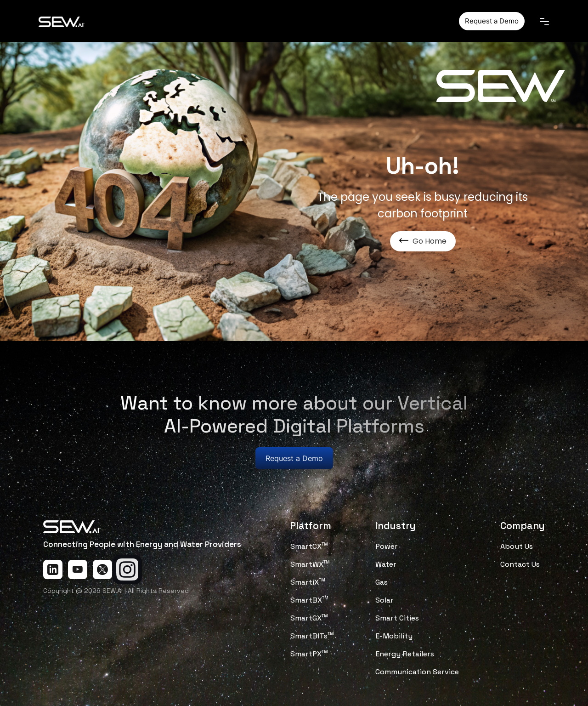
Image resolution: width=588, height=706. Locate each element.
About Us (517, 546)
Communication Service (417, 672)
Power (387, 546)
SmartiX (308, 582)
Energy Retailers (405, 654)
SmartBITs (312, 636)
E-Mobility (394, 636)
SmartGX (309, 618)
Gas (382, 582)
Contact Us (520, 564)
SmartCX (309, 546)
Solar (384, 600)
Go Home (423, 241)
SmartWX (310, 564)
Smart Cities (397, 618)
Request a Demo (492, 21)
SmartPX (309, 654)
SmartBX (309, 600)
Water (386, 564)
